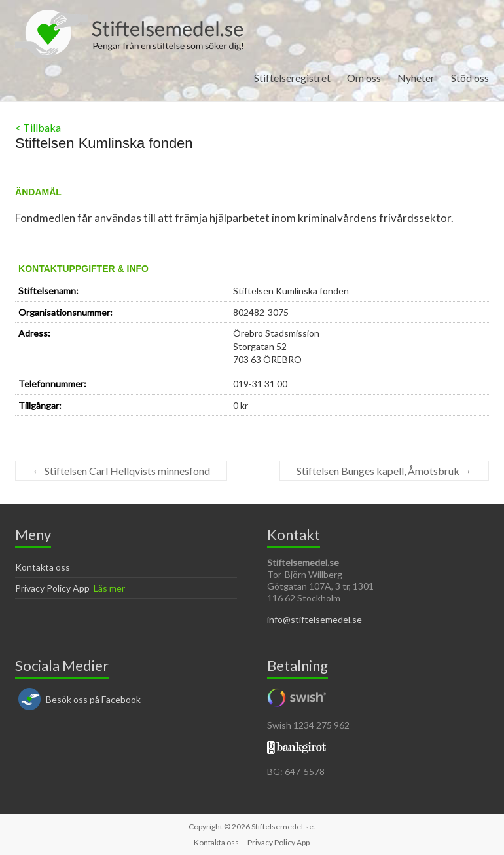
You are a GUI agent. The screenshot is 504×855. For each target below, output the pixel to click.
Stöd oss (470, 78)
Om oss (364, 78)
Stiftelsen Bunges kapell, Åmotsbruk (384, 471)
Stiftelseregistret (292, 78)
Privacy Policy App (52, 588)
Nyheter (416, 78)
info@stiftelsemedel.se (315, 619)
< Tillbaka (38, 127)
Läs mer (109, 588)
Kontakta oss (43, 567)
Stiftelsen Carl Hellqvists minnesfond (121, 471)
